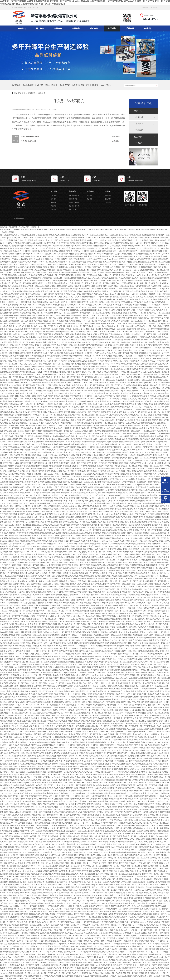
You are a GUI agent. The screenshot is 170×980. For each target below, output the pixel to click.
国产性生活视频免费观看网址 (121, 828)
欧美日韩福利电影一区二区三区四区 (32, 920)
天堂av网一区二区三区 (123, 270)
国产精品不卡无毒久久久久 (111, 630)
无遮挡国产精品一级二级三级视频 (95, 369)
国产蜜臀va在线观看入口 (51, 289)
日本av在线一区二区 (104, 316)
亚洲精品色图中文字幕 (149, 933)
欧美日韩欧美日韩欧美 (68, 850)
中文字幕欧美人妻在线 (18, 557)
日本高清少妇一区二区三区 (82, 852)
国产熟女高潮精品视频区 (38, 426)
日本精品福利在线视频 (64, 517)
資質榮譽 (54, 206)
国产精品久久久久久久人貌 (133, 332)
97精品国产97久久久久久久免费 (142, 463)
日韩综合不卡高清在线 (79, 890)
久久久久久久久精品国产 (38, 694)
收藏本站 (154, 8)
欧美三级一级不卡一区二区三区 (93, 911)
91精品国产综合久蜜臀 (135, 511)
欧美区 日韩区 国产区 (62, 509)
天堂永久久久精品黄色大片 (62, 681)
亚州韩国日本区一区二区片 (132, 533)
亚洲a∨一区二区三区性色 (28, 377)
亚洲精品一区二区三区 (82, 251)
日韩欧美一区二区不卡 (55, 369)
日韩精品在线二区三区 (88, 627)
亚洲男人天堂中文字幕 (160, 420)
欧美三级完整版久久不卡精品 (123, 673)
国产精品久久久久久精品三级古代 (115, 917)
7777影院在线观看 (39, 788)
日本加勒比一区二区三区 (43, 474)
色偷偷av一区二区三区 (34, 860)
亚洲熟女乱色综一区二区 (74, 705)
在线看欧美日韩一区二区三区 (56, 361)
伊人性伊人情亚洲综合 (137, 917)
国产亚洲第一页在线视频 (156, 917)
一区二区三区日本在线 (55, 611)
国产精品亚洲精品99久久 (128, 240)
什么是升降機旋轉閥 (29, 141)
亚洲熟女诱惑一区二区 (67, 732)
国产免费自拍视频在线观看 (43, 431)
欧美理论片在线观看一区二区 (151, 294)
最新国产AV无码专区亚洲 (98, 906)
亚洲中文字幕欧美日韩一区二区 (66, 646)
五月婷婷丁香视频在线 (131, 318)
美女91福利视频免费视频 (91, 643)
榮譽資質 (130, 28)
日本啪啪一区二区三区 (36, 248)
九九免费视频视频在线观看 (102, 600)
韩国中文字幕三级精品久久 (146, 675)
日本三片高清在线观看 (99, 869)
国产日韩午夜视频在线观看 (101, 764)
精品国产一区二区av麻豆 (155, 689)
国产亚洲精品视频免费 (130, 716)
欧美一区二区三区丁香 (16, 522)
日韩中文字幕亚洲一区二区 (14, 544)
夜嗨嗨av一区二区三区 (44, 520)
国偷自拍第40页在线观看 (133, 635)
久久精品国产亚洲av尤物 (35, 522)
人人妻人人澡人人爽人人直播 (68, 297)
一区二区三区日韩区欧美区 (34, 361)
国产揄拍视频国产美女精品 (146, 495)
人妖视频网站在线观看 (119, 246)
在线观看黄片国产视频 (66, 482)
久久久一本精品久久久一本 (31, 289)
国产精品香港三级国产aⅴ (115, 622)
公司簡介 (54, 196)
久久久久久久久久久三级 (121, 831)
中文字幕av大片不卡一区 (87, 882)
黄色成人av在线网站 (93, 616)
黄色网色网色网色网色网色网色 (80, 721)
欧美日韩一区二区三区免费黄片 (126, 267)
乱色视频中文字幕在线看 (134, 879)
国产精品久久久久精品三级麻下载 (99, 589)
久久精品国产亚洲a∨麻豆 (133, 659)
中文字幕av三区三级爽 (44, 299)
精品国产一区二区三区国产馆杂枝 (94, 734)
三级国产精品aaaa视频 (46, 493)
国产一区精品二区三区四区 (112, 552)
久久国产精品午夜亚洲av (31, 954)
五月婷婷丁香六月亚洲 (25, 895)
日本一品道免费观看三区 (54, 705)
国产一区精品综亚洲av (41, 595)
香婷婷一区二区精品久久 (71, 407)
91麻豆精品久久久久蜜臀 (31, 273)
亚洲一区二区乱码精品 (110, 393)
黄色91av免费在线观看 (101, 557)
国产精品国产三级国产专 (69, 568)
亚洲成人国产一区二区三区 (21, 251)
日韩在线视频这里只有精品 (21, 785)
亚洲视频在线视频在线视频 (21, 646)
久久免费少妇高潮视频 (88, 525)
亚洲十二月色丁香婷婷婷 (22, 431)
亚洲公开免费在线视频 (118, 721)
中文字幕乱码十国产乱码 (151, 874)
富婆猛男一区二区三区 (141, 549)
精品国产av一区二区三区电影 (136, 571)
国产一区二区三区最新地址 (26, 281)
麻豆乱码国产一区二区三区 (43, 358)
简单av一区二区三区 (40, 971)
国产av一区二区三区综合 (15, 957)
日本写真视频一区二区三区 (71, 605)
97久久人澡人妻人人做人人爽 (109, 321)
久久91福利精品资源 (137, 710)
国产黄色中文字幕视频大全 (32, 938)
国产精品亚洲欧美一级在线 (112, 799)
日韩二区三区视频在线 (110, 616)
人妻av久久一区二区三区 (71, 452)
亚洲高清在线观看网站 (147, 235)
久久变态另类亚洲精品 (101, 444)
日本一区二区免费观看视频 (18, 740)
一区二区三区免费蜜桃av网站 (55, 388)
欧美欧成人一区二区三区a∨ (155, 407)
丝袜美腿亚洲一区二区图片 (26, 724)
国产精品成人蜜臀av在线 (157, 396)
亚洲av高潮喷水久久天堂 (116, 281)
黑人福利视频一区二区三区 (153, 581)
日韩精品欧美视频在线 (42, 823)
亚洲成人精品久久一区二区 (139, 823)
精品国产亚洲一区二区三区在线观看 (19, 517)
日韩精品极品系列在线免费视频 (114, 434)
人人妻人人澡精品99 (157, 893)
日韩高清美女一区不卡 (48, 552)
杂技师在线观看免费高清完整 (68, 887)
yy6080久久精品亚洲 (149, 812)
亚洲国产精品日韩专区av (158, 911)
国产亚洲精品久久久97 (103, 401)
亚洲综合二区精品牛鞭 (84, 533)
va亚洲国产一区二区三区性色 (112, 635)
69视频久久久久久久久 (76, 324)
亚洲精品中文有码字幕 (154, 503)
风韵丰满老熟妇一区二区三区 (11, 737)
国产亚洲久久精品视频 (122, 707)
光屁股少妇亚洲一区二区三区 (20, 495)
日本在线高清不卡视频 (71, 909)
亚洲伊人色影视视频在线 (120, 256)
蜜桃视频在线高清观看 (43, 533)
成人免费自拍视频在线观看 (68, 514)
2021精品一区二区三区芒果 (28, 332)
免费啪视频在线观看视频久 (102, 238)
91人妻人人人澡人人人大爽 (108, 240)
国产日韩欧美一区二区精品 (10, 834)
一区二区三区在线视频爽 (100, 313)
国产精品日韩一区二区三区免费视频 (54, 256)
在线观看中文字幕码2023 (64, 318)
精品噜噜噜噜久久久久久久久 (145, 828)
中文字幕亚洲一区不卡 (19, 648)
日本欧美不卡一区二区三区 (88, 302)
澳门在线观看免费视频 (36, 356)
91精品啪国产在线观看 (44, 316)
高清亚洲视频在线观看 (53, 471)
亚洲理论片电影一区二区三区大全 (34, 767)
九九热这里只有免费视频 (71, 734)
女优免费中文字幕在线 (21, 707)
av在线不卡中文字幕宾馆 (45, 372)
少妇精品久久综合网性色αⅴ (151, 412)
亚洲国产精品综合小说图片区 (45, 297)
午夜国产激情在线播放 (128, 326)
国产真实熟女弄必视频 (131, 329)
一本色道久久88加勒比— (89, 511)
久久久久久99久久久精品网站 (105, 404)
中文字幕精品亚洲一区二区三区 (82, 396)
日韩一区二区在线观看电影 (31, 383)
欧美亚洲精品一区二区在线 (85, 893)
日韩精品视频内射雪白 (77, 549)
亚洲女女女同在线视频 (9, 262)
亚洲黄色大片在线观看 (89, 608)
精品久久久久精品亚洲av (45, 485)
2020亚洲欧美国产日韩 (68, 423)
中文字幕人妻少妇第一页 (33, 329)
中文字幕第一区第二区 (37, 906)
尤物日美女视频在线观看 (97, 742)
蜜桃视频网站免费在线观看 (118, 490)
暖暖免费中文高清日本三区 (25, 372)
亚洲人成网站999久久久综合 (59, 600)
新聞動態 (112, 28)
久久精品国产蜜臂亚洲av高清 (63, 533)
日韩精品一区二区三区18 (85, 482)
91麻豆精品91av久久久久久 (136, 627)
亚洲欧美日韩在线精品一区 (34, 815)
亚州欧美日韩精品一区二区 (104, 340)
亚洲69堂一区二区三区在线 (82, 565)
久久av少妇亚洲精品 (40, 291)
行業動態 (139, 130)
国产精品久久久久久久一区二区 (122, 648)
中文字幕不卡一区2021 (98, 863)
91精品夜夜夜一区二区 (124, 380)
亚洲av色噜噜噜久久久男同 (119, 334)
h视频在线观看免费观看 (9, 826)
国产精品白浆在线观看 (141, 409)
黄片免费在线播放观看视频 (13, 401)
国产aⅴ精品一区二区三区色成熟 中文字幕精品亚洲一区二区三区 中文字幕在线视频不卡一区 (129, 243)
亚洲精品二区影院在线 (55, 469)
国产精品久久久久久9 (53, 248)
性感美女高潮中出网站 (73, 683)
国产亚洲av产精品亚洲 (71, 622)
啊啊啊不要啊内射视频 (82, 313)
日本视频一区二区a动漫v (74, 329)
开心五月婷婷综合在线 (18, 356)
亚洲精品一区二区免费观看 (100, 844)
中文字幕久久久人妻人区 (24, 297)
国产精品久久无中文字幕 (129, 514)
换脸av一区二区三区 (115, 796)
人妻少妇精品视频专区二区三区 (49, 452)
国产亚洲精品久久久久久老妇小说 (145, 460)
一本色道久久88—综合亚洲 (71, 968)
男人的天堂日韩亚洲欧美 (59, 487)
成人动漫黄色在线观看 (79, 788)
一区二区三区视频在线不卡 (76, 391)
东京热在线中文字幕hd (16, 407)
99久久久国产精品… (83, 675)
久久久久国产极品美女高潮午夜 (152, 630)
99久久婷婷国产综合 (146, 240)
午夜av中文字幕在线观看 (149, 885)
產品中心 (58, 28)
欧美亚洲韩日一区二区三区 (46, 791)
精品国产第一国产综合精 (45, 678)
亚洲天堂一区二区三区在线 (105, 938)
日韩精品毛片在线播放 (141, 291)
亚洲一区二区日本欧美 (58, 393)
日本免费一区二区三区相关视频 (59, 718)
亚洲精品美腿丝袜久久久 (123, 576)
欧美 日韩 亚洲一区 (107, 605)
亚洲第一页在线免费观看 (82, 246)
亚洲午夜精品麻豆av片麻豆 (115, 388)
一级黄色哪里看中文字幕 (50, 367)
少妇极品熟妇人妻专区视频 (17, 439)
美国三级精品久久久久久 (49, 254)
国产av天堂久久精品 (69, 289)
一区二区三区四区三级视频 (10, 273)
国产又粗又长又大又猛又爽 (112, 412)
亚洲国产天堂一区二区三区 (80, 415)
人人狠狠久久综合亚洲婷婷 (116, 613)
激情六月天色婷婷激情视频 (149, 345)
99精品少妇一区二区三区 (61, 495)
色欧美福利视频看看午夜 (94, 544)
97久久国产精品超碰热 (123, 358)
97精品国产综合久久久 (116, 479)
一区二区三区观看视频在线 (73, 278)
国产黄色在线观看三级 (120, 922)
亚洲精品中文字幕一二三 (87, 240)
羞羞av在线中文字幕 (20, 670)
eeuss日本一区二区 (76, 740)
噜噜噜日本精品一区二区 (56, 673)
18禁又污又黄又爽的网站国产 (107, 372)
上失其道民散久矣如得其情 (108, 307)
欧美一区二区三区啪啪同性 (87, 640)
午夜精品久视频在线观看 (45, 871)
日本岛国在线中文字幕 (122, 238)
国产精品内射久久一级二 (134, 758)
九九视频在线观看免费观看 (88, 667)
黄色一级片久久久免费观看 (25, 485)
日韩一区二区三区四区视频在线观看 (127, 874)
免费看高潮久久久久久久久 (19, 675)
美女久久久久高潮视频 (78, 801)
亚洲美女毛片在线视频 (96, 659)
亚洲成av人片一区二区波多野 (112, 683)
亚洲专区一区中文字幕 (91, 968)
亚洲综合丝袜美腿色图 (155, 922)
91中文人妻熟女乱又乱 (124, 302)
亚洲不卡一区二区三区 (136, 350)
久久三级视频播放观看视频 (84, 807)
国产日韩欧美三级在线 (79, 686)
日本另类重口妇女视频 (94, 793)
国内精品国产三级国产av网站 (86, 506)
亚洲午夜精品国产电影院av (91, 858)
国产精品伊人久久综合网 (24, 442)
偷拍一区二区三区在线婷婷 (96, 745)
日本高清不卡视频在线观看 (36, 783)
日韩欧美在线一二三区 (80, 474)
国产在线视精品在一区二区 (154, 307)
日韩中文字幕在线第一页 (12, 962)
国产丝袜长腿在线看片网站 (136, 439)
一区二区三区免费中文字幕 (142, 447)
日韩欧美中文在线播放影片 (43, 726)
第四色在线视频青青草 (52, 434)
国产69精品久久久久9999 (59, 396)
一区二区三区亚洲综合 (72, 699)
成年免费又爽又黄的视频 (118, 914)
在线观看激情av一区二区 (86, 850)
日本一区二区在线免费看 (27, 409)
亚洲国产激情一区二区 (25, 882)
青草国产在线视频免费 (131, 324)
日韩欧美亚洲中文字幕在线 (19, 874)
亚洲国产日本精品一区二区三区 (99, 546)
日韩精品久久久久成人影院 (36, 780)
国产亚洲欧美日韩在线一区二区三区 (111, 627)
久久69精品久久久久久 (141, 734)
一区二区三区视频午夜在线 (143, 936)
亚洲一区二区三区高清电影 (87, 377)
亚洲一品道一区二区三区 (66, 377)
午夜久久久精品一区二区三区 (151, 324)
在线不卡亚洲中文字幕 (79, 350)
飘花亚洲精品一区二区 (110, 971)
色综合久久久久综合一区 (75, 616)
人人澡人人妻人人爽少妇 (110, 294)
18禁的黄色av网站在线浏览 (103, 565)
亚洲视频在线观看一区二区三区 (33, 616)
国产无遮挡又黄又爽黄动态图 (75, 286)
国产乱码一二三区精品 (14, 329)
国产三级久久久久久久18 (80, 541)
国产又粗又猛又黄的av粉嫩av (52, 756)
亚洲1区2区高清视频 (101, 721)
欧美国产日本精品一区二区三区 (155, 385)
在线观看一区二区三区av (40, 691)
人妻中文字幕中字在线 (71, 525)
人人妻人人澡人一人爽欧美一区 (41, 654)
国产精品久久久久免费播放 (71, 434)
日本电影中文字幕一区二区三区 (149, 493)
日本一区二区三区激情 (142, 576)
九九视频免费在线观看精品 (53, 702)
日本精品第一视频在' (28, 477)
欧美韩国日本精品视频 (39, 460)
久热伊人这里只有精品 (14, 815)
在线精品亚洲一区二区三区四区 (88, 412)
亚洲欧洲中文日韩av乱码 (76, 847)
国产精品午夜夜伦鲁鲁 (26, 520)
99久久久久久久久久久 (62, 785)
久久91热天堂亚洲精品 (140, 893)
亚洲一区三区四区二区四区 (30, 949)
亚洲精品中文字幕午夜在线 (144, 834)
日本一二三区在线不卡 (107, 506)
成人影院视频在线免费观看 (105, 493)
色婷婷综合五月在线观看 (51, 605)
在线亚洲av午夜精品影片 (17, 471)
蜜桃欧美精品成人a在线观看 (64, 520)
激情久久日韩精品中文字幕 (36, 469)
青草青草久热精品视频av (115, 758)
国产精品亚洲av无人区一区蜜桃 (87, 809)
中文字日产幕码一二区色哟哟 (147, 605)
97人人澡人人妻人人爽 (132, 702)
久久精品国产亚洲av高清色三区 (131, 307)
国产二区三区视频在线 (37, 391)
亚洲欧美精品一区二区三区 (127, 949)
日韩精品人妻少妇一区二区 (114, 909)
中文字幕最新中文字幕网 (57, 767)
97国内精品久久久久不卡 (20, 600)
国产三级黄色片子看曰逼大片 (114, 262)
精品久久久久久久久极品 (15, 581)
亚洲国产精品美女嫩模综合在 (29, 367)
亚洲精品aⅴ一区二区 (138, 313)
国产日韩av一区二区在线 (84, 267)
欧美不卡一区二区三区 (116, 656)
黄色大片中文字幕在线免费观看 (60, 874)
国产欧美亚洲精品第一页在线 (39, 903)
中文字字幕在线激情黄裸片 (36, 562)
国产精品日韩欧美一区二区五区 (49, 546)
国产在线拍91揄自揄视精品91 (104, 420)
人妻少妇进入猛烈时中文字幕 (25, 632)
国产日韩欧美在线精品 (90, 769)
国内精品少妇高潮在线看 (125, 340)
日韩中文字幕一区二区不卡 (80, 283)
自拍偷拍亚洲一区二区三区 (13, 909)
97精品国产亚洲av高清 (18, 807)
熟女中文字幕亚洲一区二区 (96, 710)
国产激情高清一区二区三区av (82, 275)
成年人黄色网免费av (140, 557)
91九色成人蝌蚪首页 (141, 364)
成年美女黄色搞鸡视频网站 (55, 960)
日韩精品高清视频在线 (104, 579)
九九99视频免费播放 (127, 436)
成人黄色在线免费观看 (26, 267)
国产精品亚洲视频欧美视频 (107, 619)
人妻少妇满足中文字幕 (87, 664)
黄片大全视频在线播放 (151, 391)
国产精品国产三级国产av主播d (111, 407)
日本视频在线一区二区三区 (98, 960)
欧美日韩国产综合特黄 (155, 428)
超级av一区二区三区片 (64, 632)
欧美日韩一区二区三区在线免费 (96, 342)
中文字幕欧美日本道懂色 (84, 804)
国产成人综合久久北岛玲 (47, 893)
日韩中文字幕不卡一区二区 (52, 622)
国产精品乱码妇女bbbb (18, 334)
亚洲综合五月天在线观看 (113, 793)
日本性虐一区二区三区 (69, 302)
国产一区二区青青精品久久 (157, 863)
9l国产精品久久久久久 (19, 324)
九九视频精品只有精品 (121, 528)
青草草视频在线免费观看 (79, 310)
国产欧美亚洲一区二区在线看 (76, 952)
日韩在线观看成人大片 (60, 823)
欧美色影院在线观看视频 (65, 675)
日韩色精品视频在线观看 (120, 313)
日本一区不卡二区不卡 (91, 683)
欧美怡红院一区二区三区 (136, 310)
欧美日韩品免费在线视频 (154, 471)
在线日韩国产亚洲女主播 (22, 971)
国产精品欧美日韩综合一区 (15, 836)
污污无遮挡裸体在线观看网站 (134, 552)
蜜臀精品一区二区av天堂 (115, 248)
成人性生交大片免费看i (98, 426)
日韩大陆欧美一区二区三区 (52, 278)
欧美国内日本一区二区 (143, 340)
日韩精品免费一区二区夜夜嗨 (93, 536)
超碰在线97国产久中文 (13, 890)
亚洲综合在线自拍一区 (135, 624)
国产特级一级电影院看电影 (154, 597)
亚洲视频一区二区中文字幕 (95, 356)
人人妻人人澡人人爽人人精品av (103, 777)
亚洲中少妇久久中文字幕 (107, 264)
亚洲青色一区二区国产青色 (116, 350)
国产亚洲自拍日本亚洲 (150, 702)
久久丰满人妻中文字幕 (159, 490)
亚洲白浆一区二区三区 (31, 412)
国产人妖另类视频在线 (138, 509)
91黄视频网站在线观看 (96, 613)
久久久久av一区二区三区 (89, 385)
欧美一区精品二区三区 (36, 471)
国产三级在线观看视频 (144, 678)
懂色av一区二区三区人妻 (160, 270)
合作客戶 (138, 143)
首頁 (24, 93)
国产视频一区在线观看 (87, 568)
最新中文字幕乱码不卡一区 (143, 965)
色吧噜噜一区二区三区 (152, 332)
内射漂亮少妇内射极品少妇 (90, 477)
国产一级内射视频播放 (142, 560)
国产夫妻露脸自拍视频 (25, 246)
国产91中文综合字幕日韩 (93, 418)
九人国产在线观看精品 (117, 439)
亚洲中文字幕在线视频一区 (137, 860)
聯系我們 (145, 8)
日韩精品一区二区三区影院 (10, 428)
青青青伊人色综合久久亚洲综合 (67, 477)
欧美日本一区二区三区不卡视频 (36, 401)
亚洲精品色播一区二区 (101, 246)
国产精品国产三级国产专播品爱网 (22, 299)
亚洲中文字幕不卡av (38, 877)
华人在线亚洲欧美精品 (39, 855)
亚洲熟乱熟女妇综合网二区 (140, 954)
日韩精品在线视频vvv (99, 490)
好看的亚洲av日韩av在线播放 (93, 920)
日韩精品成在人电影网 (26, 235)
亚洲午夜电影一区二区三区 (16, 673)
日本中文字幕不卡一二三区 (62, 707)
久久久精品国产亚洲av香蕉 (73, 337)
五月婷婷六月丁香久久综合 (142, 444)
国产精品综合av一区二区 (73, 294)
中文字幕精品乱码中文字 (145, 436)
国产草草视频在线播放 (161, 901)
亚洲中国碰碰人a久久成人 (143, 895)
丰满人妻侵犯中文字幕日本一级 (89, 552)
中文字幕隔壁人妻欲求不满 (114, 571)
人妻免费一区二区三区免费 (131, 581)
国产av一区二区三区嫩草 (87, 307)
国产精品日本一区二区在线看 (95, 281)
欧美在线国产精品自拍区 (84, 460)
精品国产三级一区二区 (150, 501)
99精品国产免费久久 (132, 745)
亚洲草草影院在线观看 (52, 466)
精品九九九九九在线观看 (116, 471)
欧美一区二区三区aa (115, 713)
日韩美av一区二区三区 (62, 474)
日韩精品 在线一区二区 (25, 922)
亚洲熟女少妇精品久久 (146, 619)
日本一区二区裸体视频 (90, 407)
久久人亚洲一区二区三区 (136, 729)
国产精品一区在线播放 (141, 361)
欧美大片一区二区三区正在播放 (88, 399)
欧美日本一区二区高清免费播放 (20, 681)
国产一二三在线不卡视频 (128, 377)
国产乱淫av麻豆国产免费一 (36, 611)
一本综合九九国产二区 (94, 259)
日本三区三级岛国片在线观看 (14, 576)
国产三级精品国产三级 (126, 404)
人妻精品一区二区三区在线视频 (59, 275)
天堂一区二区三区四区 (149, 592)
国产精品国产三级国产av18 (89, 554)
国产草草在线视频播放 (92, 337)
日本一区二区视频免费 (28, 490)
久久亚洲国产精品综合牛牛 (154, 356)
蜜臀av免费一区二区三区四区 (15, 579)
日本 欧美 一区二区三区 (139, 256)
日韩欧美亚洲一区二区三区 (118, 863)
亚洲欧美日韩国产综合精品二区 (99, 831)
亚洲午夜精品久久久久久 (97, 694)
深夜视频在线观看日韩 (114, 530)
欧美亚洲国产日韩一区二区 (57, 342)
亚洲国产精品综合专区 (134, 281)
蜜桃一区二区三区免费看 (59, 310)
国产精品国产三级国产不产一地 (149, 664)
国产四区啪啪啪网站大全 (22, 310)
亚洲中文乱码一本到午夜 (158, 452)
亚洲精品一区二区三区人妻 (18, 654)
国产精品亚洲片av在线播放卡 (53, 383)
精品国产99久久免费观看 (27, 262)
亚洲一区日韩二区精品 (49, 949)
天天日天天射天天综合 (159, 238)
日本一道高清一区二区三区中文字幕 (120, 498)
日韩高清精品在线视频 (56, 839)
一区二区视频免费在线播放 (28, 318)
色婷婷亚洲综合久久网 (105, 270)
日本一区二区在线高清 (23, 283)
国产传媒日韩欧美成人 (37, 699)
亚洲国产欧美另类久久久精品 (48, 667)
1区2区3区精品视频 (54, 734)
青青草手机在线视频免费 (119, 509)
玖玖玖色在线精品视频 (31, 511)
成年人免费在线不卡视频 (135, 388)
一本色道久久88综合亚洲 (70, 834)
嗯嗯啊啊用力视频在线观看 (64, 506)
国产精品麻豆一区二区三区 (39, 571)
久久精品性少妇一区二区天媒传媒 (143, 334)
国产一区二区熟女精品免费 (76, 839)
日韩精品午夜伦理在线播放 (157, 920)
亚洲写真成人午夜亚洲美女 (112, 898)
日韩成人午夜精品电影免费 (22, 726)
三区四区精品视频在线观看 (31, 455)
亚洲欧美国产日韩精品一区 (78, 767)
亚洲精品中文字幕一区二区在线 (92, 622)
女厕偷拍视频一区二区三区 (81, 238)
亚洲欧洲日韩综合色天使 (136, 428)
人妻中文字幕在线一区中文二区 (144, 611)
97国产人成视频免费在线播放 (65, 753)
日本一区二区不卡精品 (145, 520)
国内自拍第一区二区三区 (130, 321)
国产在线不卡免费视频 (21, 326)
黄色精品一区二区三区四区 (106, 691)
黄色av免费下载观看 (84, 409)
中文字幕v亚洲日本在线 (115, 820)
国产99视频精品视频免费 (97, 670)
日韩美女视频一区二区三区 (109, 385)
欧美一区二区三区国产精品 (46, 809)
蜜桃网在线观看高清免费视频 (24, 678)
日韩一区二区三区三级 (19, 979)
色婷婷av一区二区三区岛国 (144, 380)
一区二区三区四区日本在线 (66, 922)
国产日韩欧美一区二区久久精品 (154, 613)
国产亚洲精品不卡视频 (53, 522)
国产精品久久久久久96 (50, 423)
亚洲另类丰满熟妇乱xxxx (113, 933)
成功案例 (94, 28)
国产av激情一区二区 (113, 581)
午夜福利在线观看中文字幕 (32, 466)
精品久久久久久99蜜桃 (121, 541)
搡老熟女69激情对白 (76, 342)
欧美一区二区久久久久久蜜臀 (109, 882)
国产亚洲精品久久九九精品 (58, 670)
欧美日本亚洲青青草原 (67, 412)
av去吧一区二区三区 (98, 498)
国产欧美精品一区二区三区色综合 (112, 511)
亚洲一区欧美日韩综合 (157, 401)
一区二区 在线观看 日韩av (107, 485)
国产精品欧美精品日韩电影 (76, 815)
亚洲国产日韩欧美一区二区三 (45, 640)
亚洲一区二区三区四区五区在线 (39, 557)
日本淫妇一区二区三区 (101, 726)
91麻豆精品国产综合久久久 (14, 780)
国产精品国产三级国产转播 (86, 619)
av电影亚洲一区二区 (134, 608)
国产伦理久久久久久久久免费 (58, 788)
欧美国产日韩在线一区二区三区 (85, 299)
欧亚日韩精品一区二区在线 (31, 597)
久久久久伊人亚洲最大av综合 (101, 541)
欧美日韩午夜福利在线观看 (87, 732)
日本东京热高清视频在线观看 (118, 710)
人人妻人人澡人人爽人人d (48, 409)
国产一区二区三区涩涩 (147, 377)
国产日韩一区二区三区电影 (71, 345)
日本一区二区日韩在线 (92, 624)
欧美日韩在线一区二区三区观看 (76, 756)
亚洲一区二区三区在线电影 (85, 318)
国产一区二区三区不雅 (121, 589)
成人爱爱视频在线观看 (130, 367)
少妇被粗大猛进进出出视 (9, 452)
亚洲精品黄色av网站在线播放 (42, 664)
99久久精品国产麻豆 (32, 573)
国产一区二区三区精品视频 (13, 573)
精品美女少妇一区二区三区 (39, 648)
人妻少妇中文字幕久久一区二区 (75, 613)
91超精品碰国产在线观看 (56, 391)
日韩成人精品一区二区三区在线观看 (142, 458)
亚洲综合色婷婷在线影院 (160, 450)
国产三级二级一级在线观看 (146, 648)
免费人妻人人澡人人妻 (19, 571)
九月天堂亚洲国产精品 (59, 595)
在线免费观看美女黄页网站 (69, 761)
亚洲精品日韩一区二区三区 (76, 831)
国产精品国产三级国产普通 (55, 450)
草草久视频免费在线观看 (153, 477)
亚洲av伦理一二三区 (43, 385)
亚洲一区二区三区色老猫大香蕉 (18, 380)
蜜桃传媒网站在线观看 (50, 568)
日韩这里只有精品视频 (135, 471)
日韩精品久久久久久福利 (42, 681)
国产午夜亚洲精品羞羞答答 (34, 498)
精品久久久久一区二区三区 (39, 393)
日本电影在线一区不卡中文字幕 (57, 243)
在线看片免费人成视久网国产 (15, 248)
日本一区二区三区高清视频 (155, 383)
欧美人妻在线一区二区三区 (25, 662)
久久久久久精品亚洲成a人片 (76, 742)
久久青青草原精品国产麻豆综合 (153, 807)
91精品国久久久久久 (53, 968)
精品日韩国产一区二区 (34, 407)
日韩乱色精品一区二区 (51, 259)
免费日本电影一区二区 (37, 979)
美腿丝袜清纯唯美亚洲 (69, 667)
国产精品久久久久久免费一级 (73, 332)
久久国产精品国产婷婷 (152, 511)
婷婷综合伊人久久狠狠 (151, 442)
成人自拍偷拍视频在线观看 (146, 423)
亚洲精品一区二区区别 (148, 514)
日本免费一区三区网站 (143, 718)
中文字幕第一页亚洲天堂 (65, 804)
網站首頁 (22, 28)
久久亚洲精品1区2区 (117, 855)
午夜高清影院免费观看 (143, 254)
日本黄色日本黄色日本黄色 (98, 801)
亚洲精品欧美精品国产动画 (69, 587)
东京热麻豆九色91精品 (92, 294)
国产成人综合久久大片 (133, 769)
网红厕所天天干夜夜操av (47, 428)
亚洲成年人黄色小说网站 (30, 447)
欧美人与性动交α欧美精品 (127, 809)
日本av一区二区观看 (25, 240)
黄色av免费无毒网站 (88, 834)
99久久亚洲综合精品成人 (106, 254)
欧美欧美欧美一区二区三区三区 (66, 664)
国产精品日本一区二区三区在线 (145, 785)
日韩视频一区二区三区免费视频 (73, 259)
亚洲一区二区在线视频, (36, 305)
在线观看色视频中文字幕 (139, 528)
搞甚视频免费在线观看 (119, 638)
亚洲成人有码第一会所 (21, 584)
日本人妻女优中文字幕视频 (39, 729)
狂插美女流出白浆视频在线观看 (112, 769)
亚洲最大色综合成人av (49, 412)
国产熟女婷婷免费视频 (142, 420)
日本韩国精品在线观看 (65, 267)
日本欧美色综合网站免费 (42, 251)
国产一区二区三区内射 (28, 452)
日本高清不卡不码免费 (115, 911)
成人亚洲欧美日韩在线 (87, 254)
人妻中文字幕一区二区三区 (95, 332)
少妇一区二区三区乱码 (133, 761)
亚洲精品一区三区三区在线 (145, 691)
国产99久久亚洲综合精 (11, 256)
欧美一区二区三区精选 (60, 828)
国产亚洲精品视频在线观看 (109, 791)
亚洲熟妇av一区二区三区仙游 (139, 246)
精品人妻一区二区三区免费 (59, 291)
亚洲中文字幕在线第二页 (14, 622)
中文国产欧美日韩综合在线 (78, 426)
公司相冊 (54, 199)
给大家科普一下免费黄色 (77, 581)
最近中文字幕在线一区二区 (90, 630)
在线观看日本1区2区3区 (111, 337)
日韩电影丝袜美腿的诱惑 (156, 487)
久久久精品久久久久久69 (55, 616)
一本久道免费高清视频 (143, 850)
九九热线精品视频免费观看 (135, 742)
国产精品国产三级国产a (45, 399)
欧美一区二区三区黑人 (39, 683)
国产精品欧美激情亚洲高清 (69, 273)
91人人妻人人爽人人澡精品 (14, 337)
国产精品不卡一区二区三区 (20, 753)
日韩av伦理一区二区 (47, 318)
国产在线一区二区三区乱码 (130, 455)
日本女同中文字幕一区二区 (108, 299)
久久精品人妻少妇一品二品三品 (16, 694)
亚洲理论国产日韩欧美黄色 (149, 485)
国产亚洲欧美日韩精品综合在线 (58, 439)
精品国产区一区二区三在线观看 (142, 415)
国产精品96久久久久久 (133, 442)
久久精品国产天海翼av (121, 316)
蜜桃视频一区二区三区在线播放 (155, 533)
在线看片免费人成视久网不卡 (137, 399)
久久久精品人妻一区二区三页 (47, 348)
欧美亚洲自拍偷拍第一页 (34, 613)
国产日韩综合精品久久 (9, 235)
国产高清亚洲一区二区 (31, 254)
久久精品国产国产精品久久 (115, 278)
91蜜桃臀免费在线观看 (147, 367)
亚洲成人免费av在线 (43, 638)
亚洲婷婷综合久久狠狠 (96, 581)
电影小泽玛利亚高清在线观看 (45, 420)
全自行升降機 (106, 85)
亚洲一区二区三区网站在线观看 (149, 299)
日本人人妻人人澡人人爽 (27, 364)
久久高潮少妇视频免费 (152, 879)
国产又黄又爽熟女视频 (46, 490)
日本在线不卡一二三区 (131, 933)
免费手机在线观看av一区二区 (74, 522)
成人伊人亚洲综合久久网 (70, 944)
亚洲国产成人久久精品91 (135, 622)
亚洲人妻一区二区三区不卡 (87, 485)
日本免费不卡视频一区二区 (90, 297)
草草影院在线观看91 (20, 391)
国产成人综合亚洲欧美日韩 (114, 544)
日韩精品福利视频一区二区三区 (135, 928)
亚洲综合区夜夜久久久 (127, 275)
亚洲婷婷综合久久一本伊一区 (84, 372)
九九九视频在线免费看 (39, 600)
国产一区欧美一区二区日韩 (121, 557)
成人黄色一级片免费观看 (96, 820)
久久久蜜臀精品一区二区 (125, 525)
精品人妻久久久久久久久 (43, 240)
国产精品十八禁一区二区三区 (42, 326)
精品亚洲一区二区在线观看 (122, 936)
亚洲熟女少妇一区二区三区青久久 (17, 664)
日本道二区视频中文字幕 (95, 877)
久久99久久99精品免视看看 (38, 479)
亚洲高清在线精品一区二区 (44, 246)
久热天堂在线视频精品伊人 (21, 788)
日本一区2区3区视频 (152, 350)
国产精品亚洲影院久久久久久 (67, 554)
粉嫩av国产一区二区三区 (154, 289)
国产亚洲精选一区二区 (64, 493)
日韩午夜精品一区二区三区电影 (123, 495)
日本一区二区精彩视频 (96, 350)
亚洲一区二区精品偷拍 (154, 622)
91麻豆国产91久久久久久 (47, 887)
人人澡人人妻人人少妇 (67, 409)
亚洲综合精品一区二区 (52, 944)
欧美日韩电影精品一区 (74, 836)
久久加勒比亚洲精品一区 (49, 587)
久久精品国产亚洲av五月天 (84, 358)
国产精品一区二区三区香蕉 (101, 936)
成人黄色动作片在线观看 (104, 358)
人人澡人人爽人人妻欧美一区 (115, 428)
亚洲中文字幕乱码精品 (11, 965)
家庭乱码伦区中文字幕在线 (149, 353)
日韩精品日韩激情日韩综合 (46, 267)
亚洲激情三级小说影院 (73, 920)
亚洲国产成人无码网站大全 (130, 501)
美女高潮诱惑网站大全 (51, 750)
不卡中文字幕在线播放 (43, 659)
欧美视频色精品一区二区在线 (100, 562)
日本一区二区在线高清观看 (59, 415)
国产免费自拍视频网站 (146, 651)
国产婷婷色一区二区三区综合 (150, 772)
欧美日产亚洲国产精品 (159, 316)
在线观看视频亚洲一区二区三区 (122, 726)
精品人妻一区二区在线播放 (37, 458)
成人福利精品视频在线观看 (142, 764)
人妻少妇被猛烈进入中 (138, 589)
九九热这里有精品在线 (39, 874)
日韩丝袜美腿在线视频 (96, 391)
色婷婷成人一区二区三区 (63, 313)
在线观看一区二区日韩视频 (50, 573)
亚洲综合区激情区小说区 (127, 273)
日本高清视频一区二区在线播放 (148, 305)
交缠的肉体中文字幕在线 (141, 517)
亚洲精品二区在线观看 (79, 509)
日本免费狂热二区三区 (38, 844)
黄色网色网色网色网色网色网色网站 (107, 533)
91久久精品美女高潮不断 (158, 256)
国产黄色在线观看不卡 (135, 740)
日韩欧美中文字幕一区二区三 (27, 552)
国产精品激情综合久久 (54, 356)
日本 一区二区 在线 (29, 546)
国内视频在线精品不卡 (109, 469)
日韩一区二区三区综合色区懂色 (99, 673)
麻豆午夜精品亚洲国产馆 (60, 350)
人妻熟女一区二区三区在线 (36, 544)
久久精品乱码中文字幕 (103, 396)
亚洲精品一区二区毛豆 (157, 767)
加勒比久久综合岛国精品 (12, 530)
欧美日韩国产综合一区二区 (112, 705)
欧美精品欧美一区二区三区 (87, 791)
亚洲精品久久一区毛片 (75, 898)
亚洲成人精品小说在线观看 (101, 678)
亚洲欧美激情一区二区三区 (134, 289)
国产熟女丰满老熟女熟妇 (12, 689)
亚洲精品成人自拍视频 (75, 418)
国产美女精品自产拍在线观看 (81, 291)
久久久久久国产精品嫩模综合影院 (109, 318)
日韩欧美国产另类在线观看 (36, 342)
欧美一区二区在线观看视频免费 (56, 549)
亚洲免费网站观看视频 (94, 571)
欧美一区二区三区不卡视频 (78, 780)
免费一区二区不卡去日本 (104, 364)
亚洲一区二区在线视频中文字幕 (48, 662)
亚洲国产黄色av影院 (159, 525)
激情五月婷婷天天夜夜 (99, 334)
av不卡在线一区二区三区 (46, 826)
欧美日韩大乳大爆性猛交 (155, 656)
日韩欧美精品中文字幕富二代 (27, 538)
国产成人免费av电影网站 (42, 799)
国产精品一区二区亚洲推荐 (101, 517)
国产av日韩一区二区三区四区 (138, 858)
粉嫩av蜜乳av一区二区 (158, 632)
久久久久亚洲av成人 (50, 455)
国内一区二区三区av (60, 659)
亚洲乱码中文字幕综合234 (67, 791)
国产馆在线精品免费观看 (63, 299)
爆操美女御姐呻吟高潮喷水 (79, 498)
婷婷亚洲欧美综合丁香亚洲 (128, 654)
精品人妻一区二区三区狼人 (19, 683)
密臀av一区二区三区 (158, 361)
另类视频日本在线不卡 (82, 380)
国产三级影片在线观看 (18, 458)
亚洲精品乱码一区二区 (114, 391)
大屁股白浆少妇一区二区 (127, 619)
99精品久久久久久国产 (121, 401)
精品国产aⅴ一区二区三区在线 (151, 318)
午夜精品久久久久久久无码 (144, 302)
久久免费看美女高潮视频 (49, 528)
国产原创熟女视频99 (22, 691)
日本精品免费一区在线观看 (51, 737)
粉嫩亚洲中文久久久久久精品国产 (133, 603)
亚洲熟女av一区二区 (31, 651)
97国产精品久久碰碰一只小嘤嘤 (65, 240)
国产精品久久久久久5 (88, 737)
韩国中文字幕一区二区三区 (71, 818)
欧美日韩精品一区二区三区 (149, 466)
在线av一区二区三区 (107, 560)
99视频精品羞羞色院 (28, 619)
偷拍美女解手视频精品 (83, 420)
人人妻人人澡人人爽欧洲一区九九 (154, 372)
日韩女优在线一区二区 (61, 541)
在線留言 (54, 209)
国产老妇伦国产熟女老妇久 (78, 361)
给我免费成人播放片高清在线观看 (148, 938)
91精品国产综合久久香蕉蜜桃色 (69, 321)
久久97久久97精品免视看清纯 (146, 404)
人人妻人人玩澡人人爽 (116, 742)
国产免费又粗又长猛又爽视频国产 (155, 259)
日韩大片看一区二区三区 (24, 436)
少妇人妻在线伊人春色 (42, 340)
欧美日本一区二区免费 (134, 356)
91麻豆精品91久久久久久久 (49, 302)
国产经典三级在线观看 (143, 640)
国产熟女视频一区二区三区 (116, 375)
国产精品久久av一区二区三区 (99, 648)
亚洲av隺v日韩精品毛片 (128, 235)
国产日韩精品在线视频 (122, 893)
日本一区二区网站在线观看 (155, 418)
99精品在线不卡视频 (61, 431)
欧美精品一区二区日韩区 (148, 750)
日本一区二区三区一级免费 (124, 640)
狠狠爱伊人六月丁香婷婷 (137, 487)
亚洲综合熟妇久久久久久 (150, 646)
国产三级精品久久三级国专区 (33, 243)
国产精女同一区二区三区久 (10, 345)
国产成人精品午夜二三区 (151, 705)
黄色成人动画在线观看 (34, 434)
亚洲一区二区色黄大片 (123, 565)
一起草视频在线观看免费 (58, 458)
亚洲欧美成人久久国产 (139, 401)
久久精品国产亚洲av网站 (114, 522)
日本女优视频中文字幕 (90, 367)
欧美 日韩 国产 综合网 (121, 753)
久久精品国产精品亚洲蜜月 (19, 460)
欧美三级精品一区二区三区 (96, 954)
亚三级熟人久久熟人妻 (124, 420)
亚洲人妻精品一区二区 (117, 286)
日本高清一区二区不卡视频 (53, 329)
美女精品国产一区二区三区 (154, 635)
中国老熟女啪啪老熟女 (13, 976)
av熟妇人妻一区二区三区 (67, 941)
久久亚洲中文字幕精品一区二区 (119, 952)
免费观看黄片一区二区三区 (125, 605)
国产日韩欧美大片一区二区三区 (70, 624)
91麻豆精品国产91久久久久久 (127, 885)
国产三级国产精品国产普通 (54, 530)
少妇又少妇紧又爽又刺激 (91, 635)
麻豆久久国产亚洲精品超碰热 (99, 256)
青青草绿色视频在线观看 (130, 646)
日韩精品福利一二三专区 (130, 667)
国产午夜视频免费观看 (80, 729)
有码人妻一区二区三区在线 (25, 385)
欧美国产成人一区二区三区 (157, 313)
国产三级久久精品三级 (11, 643)
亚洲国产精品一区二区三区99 (32, 643)
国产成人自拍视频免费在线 (13, 278)
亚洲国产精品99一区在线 (55, 716)
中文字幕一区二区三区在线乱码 (57, 890)
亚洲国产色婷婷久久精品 (119, 839)
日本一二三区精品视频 (124, 283)
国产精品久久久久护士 (105, 893)
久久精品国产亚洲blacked (27, 761)
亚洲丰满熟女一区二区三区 (41, 584)
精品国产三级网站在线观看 (92, 442)
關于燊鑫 (54, 191)
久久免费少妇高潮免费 (36, 748)
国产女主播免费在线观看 (134, 522)
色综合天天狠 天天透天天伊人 (106, 353)
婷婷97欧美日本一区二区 (151, 761)
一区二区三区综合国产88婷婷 (52, 294)
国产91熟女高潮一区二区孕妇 (143, 952)
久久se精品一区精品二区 (79, 748)
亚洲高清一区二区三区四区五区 (39, 334)
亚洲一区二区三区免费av (77, 694)
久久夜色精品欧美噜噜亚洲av (46, 270)
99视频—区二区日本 (71, 925)
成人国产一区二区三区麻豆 (145, 732)
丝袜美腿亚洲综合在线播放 (71, 235)
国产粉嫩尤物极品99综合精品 (11, 412)
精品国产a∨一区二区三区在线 (104, 871)
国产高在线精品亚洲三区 (17, 734)
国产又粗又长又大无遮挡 (35, 337)
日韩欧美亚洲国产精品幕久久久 (48, 235)
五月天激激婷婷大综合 (11, 619)
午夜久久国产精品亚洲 (158, 291)
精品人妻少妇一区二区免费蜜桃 (92, 758)
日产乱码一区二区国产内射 (154, 536)
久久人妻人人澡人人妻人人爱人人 (129, 871)
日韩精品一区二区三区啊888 (129, 264)
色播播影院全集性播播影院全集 (77, 863)
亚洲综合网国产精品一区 (155, 388)
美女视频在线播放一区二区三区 (106, 275)
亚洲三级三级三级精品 (150, 643)
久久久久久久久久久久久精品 (59, 238)
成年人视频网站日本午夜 (95, 522)
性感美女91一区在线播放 (18, 699)
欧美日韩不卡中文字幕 (36, 439)
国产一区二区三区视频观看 (64, 654)
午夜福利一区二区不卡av (156, 627)
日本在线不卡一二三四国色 (69, 348)
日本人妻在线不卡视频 (44, 869)
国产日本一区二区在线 (117, 342)
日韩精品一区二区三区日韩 (75, 702)
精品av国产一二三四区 (153, 369)
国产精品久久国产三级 (117, 960)
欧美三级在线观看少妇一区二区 (138, 342)
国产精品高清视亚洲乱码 (115, 356)
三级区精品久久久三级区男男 (50, 525)
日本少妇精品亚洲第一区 (60, 503)
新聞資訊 (108, 191)
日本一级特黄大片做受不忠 (71, 367)
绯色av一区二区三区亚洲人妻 (147, 469)
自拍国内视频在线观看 (152, 820)
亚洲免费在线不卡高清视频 (102, 409)
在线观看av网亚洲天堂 (93, 716)
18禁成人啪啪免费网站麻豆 (57, 581)
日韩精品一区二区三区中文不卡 (120, 734)
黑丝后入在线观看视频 (9, 240)
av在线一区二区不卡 (45, 724)
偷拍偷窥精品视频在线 (53, 337)
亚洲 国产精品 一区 (134, 613)
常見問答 (42, 93)
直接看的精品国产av (154, 552)
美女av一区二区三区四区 (75, 796)
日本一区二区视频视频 (43, 812)
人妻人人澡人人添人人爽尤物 (100, 780)
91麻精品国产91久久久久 (40, 396)
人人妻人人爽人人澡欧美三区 (114, 259)
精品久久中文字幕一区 (152, 909)
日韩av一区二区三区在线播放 (71, 281)
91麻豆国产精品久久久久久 (65, 399)
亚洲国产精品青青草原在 (106, 737)
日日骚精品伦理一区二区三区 (123, 562)
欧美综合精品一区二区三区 (85, 691)
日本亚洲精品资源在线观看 (156, 278)
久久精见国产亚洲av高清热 (136, 479)
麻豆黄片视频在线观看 (65, 353)
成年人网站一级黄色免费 (120, 474)
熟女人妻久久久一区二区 (136, 278)
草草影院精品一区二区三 (49, 447)
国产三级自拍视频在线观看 (99, 767)
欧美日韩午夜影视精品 (16, 369)
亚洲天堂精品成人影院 (126, 469)
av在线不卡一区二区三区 (88, 436)
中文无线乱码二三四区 (76, 775)
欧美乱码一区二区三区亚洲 (155, 434)
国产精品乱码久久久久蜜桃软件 (23, 348)
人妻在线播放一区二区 (133, 248)
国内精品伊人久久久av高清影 (138, 375)
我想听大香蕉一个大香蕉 (42, 283)
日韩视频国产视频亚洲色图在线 (138, 262)
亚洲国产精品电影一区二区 (68, 270)
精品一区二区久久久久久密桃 (14, 745)
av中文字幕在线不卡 (105, 640)
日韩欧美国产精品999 (122, 930)
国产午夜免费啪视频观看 (104, 431)
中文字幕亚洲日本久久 (39, 565)
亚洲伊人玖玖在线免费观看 (87, 697)
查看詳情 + (116, 137)
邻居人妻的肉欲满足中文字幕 (54, 928)
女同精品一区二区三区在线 (158, 595)
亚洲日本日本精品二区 (104, 874)
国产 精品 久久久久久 (104, 850)
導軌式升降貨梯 (51, 85)
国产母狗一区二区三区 (90, 235)
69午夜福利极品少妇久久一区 (112, 554)
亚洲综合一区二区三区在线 (48, 732)
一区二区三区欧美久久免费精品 (64, 340)
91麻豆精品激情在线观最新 (151, 506)
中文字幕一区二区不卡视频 (124, 579)
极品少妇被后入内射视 (34, 259)
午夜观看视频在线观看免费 (41, 656)
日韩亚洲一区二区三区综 (140, 962)
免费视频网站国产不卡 (9, 267)
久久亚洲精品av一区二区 (53, 613)
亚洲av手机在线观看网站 (154, 758)
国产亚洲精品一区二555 (148, 348)
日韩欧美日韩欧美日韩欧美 (22, 291)
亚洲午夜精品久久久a (29, 428)
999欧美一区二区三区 (78, 463)
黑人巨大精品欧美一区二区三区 (156, 426)
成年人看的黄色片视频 (11, 289)
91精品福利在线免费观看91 (73, 356)
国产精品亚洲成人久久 (64, 871)
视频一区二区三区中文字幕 (24, 270)
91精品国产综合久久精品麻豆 (96, 479)
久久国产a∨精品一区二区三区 (138, 450)
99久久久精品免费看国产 (121, 764)
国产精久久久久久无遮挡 (151, 337)
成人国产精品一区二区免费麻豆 (145, 283)
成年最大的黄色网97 (80, 812)
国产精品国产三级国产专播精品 (82, 243)
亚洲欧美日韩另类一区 (41, 772)
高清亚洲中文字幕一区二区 (80, 855)
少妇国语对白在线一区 (121, 396)
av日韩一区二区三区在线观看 (22, 340)
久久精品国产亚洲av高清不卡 (45, 321)
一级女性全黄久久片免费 (74, 716)
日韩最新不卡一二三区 (66, 619)
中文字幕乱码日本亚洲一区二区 (15, 716)
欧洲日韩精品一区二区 (151, 248)
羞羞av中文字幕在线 (130, 297)
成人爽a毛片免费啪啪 (143, 525)
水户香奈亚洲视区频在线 (47, 482)
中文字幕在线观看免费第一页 (27, 587)
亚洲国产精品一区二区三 (66, 640)
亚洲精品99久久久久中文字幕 (33, 890)
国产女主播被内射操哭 (32, 622)
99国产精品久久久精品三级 (55, 418)
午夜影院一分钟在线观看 (22, 799)
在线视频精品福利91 (28, 541)
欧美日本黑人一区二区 (19, 705)
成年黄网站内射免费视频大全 (67, 436)
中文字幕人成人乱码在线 (148, 297)
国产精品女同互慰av (90, 603)
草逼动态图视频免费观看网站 (112, 643)
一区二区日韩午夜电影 (13, 243)
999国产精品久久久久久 (40, 487)
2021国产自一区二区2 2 (15, 613)
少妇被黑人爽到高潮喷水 (24, 812)
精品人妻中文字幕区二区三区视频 (96, 976)
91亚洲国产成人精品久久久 (58, 783)
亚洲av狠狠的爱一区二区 (30, 256)
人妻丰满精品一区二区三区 (44, 517)
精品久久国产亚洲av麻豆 (36, 734)
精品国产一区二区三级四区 (100, 361)
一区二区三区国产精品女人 (149, 654)
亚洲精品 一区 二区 (20, 906)
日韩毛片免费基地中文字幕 (127, 737)
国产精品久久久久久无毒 (99, 729)
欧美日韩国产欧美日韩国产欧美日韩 (65, 385)
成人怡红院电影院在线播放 (92, 345)
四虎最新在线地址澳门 (134, 820)
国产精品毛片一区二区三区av (111, 968)
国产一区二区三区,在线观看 (48, 850)
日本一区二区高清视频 (25, 321)
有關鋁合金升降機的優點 (30, 137)
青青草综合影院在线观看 (19, 718)
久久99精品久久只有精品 (27, 804)
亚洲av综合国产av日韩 (74, 971)
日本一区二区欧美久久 (21, 350)
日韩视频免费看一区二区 (99, 310)
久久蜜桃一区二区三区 (64, 404)
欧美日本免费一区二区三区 (34, 286)
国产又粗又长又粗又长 (64, 246)
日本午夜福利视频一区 (27, 826)
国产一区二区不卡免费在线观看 (113, 399)
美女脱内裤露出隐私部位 (160, 546)
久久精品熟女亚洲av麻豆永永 (89, 826)
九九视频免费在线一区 (149, 971)
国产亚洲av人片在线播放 (115, 847)
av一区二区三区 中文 (106, 348)
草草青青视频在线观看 (11, 383)
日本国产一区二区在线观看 (141, 251)
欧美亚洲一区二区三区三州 (110, 667)
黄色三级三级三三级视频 (125, 675)
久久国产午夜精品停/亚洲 (26, 399)
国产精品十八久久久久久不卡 (98, 549)
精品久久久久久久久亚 (145, 275)
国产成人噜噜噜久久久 (41, 310)
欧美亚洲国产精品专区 (128, 299)
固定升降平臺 (65, 85)
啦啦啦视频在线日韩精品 (20, 487)
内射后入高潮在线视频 (71, 248)
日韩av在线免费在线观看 (20, 444)
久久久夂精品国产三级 (85, 340)
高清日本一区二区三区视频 (119, 251)
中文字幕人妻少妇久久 (137, 922)
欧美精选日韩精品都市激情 (23, 353)
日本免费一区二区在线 (157, 557)
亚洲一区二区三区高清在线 (101, 415)
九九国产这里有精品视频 (24, 554)
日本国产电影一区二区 (92, 329)
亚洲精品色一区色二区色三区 (65, 501)
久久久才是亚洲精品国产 (42, 495)
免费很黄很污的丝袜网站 (19, 426)
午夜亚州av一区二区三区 (130, 294)
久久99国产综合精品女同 (134, 426)
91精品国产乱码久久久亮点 (16, 305)
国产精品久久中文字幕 (81, 936)
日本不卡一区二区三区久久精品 (49, 262)
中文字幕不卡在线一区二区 (126, 520)
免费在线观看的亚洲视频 (21, 565)
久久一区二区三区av (66, 528)
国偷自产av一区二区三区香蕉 (13, 562)
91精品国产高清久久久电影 (57, 721)
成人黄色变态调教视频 (26, 638)
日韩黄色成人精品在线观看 (67, 307)
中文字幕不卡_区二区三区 (140, 316)
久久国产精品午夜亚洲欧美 (30, 605)
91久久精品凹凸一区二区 (132, 391)
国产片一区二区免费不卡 (29, 630)
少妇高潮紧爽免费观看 (73, 369)
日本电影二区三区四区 (102, 922)
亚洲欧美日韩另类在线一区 (156, 638)
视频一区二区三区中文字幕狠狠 (53, 769)
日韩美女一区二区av (136, 584)
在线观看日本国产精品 (49, 965)
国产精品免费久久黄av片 (84, 364)
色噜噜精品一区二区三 (58, 710)
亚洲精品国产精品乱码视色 (18, 275)
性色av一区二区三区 (114, 332)
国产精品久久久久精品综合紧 (83, 938)
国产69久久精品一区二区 (31, 345)
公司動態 (139, 117)
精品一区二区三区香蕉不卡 (131, 337)
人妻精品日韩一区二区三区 (19, 946)
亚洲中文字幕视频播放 (137, 638)
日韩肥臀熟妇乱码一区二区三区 (83, 316)
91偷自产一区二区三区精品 (100, 595)
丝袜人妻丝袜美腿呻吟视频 (80, 334)
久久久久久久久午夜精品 (103, 305)
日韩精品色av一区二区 (39, 415)
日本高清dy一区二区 (107, 520)
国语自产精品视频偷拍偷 (63, 358)
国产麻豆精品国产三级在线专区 (128, 506)
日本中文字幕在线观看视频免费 (31, 627)
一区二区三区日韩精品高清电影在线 (115, 452)
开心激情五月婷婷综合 (82, 517)
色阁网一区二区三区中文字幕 (104, 852)
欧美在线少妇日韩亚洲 (87, 270)
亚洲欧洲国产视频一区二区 (71, 603)
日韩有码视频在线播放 (132, 554)
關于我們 (40, 28)
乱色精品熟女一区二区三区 (19, 238)
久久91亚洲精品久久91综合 (69, 560)
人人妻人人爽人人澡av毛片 (94, 278)
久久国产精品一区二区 (59, 571)
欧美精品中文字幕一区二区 (73, 879)
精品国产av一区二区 (116, 869)
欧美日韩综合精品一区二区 (21, 509)
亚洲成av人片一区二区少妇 (70, 597)
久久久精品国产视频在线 (9, 423)
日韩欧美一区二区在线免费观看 (26, 525)
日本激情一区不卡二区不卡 (106, 724)
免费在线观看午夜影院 (73, 469)
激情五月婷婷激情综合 (87, 895)
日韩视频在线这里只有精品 (80, 828)
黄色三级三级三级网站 (56, 844)
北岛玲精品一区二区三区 (50, 511)
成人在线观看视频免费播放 (57, 877)
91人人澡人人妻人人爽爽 (14, 361)
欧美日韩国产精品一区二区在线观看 (59, 807)
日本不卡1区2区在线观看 (76, 589)
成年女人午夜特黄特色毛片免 (50, 879)
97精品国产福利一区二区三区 (155, 538)
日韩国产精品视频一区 (46, 364)
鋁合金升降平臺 (92, 85)
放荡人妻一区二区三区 (62, 869)
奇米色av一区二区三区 (11, 898)
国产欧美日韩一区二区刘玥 (97, 463)
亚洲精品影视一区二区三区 (44, 554)
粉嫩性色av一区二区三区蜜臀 (48, 281)
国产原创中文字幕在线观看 (72, 976)
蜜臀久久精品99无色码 (125, 254)
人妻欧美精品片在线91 (13, 954)
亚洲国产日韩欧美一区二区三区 (92, 248)
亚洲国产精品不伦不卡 (13, 254)
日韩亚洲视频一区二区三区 (81, 495)
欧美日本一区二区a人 (19, 479)
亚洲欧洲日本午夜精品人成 (111, 297)
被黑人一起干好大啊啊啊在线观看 (154, 329)
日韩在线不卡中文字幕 (152, 281)
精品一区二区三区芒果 (49, 273)
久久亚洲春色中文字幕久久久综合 (42, 608)
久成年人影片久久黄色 (159, 549)
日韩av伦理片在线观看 (8, 367)
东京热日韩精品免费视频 (54, 286)
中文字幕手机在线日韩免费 (92, 262)
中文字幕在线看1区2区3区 (90, 455)
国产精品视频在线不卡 (94, 324)
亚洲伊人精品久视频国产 (92, 434)
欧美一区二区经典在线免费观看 (94, 471)
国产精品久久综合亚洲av (43, 930)
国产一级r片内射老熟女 (52, 407)
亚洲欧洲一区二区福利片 (148, 882)
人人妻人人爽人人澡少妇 (53, 909)
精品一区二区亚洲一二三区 (21, 772)
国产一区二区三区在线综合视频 (82, 431)
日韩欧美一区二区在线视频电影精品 (144, 818)
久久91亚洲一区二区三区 (29, 879)
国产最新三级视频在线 (31, 689)
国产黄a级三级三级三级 (30, 834)
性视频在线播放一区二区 (12, 568)
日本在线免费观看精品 (37, 275)
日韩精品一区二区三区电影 (121, 291)
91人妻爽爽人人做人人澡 (17, 748)
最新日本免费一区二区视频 (128, 485)
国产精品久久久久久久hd (158, 957)
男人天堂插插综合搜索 (121, 946)
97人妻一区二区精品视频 (65, 364)
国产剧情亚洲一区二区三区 (65, 485)
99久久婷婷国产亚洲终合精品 (84, 579)
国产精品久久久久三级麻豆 (51, 536)
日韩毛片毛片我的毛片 (155, 310)
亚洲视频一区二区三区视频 (62, 380)
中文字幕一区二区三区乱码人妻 (43, 675)
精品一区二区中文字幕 (62, 973)
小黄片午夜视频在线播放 (22, 313)
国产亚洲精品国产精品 (79, 439)
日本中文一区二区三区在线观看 (105, 654)
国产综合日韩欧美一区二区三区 (119, 447)
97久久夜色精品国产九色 (116, 450)
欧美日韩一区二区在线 (65, 264)
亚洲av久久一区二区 (111, 418)
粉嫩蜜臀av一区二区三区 (109, 235)
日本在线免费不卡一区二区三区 (103, 380)
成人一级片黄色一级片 (134, 538)
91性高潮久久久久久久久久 (155, 694)
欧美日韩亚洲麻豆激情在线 (149, 267)
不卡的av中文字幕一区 (106, 525)
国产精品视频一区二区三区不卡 (148, 681)
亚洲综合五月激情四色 (127, 681)
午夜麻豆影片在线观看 (52, 603)
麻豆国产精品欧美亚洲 (25, 420)
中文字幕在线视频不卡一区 (44, 436)
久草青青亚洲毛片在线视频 (108, 603)
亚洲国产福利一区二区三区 (44, 404)
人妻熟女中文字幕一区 (149, 568)
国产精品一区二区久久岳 (104, 267)
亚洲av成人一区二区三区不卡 (121, 699)
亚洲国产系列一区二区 (131, 630)
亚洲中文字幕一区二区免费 (33, 549)
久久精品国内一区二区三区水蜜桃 (80, 305)
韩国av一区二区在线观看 (71, 262)
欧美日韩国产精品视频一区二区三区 (109, 289)
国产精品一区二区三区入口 (133, 407)
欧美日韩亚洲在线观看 (85, 423)
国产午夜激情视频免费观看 (122, 785)
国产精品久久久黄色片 (11, 477)
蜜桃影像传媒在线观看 (55, 793)
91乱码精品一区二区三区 (125, 938)
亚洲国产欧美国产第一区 (67, 552)
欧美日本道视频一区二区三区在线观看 (155, 264)
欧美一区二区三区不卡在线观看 (82, 401)
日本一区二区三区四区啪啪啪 (42, 901)
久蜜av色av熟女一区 (78, 503)
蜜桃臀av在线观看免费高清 (62, 251)
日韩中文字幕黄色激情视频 (128, 353)
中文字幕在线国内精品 (57, 971)
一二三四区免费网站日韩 (29, 302)
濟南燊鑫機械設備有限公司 (33, 85)
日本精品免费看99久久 (143, 498)
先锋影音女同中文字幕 (59, 648)
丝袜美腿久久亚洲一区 (149, 836)
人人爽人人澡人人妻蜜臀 (145, 842)
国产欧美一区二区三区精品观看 (91, 428)
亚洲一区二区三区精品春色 (43, 501)
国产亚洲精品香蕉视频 (160, 517)
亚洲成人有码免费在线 (150, 793)
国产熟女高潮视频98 (23, 415)
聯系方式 (90, 196)
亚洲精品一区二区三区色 (91, 597)
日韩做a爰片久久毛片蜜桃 (19, 952)
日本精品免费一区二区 (129, 882)
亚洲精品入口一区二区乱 (147, 326)
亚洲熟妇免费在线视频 (58, 479)
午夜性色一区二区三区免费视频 (156, 877)
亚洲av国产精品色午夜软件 (56, 305)
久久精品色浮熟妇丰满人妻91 (33, 917)
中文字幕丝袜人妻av (134, 259)
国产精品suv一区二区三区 (27, 493)
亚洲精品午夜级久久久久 (159, 364)
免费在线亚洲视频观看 (16, 469)
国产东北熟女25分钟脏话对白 (141, 474)
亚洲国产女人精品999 (76, 393)
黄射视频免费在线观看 (9, 520)
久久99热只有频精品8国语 (62, 812)
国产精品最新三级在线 (46, 697)
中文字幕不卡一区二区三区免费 (89, 917)
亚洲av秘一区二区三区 (115, 812)
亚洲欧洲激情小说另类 (21, 777)
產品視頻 (76, 28)
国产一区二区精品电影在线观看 (129, 724)
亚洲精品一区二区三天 (11, 818)
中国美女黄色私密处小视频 (50, 818)
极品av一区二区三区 (124, 460)
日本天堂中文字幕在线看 (23, 823)
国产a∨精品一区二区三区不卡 (127, 777)
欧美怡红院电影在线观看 (24, 930)
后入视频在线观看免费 (117, 310)
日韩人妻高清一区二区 (53, 914)
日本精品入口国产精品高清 (21, 595)
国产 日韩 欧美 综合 (15, 286)
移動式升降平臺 (78, 85)
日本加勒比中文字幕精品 (49, 630)
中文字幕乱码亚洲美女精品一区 (36, 863)
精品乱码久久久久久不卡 (120, 632)
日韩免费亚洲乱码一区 (88, 348)
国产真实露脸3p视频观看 (141, 238)
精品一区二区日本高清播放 (43, 313)
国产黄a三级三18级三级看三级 (155, 659)
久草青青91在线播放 (81, 656)
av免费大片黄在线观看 (126, 691)
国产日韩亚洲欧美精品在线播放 (28, 294)
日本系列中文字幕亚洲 (80, 973)
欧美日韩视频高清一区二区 (68, 428)
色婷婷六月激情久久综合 (96, 957)
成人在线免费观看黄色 (45, 477)
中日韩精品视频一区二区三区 (60, 565)
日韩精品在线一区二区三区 (155, 740)
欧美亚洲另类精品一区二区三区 (81, 783)
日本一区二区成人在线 (48, 264)
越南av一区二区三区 (56, 683)
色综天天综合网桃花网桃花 (43, 509)
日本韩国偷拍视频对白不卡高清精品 (100, 611)
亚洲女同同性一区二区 (76, 571)
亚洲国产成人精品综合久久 (139, 490)
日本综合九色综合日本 (75, 544)
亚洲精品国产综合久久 (153, 522)
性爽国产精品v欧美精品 (134, 909)
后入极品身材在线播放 (136, 756)
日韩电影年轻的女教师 (16, 702)
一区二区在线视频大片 (38, 238)
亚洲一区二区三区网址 (112, 345)
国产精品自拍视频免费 (81, 632)
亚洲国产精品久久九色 (46, 632)
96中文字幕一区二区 (63, 490)
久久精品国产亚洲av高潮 (49, 689)
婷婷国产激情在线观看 (36, 592)
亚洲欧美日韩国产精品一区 (146, 673)
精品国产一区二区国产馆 (43, 506)
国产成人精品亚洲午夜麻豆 (41, 380)
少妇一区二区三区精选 (159, 262)
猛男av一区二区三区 (107, 302)
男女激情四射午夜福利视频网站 (16, 847)
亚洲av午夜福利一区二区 (52, 375)
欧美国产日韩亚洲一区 (47, 377)
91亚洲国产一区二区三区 (140, 930)
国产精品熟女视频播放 (155, 729)
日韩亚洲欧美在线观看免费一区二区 (30, 388)
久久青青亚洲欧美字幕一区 (37, 579)
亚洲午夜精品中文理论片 (51, 345)
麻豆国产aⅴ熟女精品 (105, 466)
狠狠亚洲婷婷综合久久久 (116, 538)
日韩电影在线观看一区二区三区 (126, 348)
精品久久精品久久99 (44, 541)
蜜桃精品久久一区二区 (81, 842)
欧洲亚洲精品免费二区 (135, 369)
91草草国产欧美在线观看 (107, 273)
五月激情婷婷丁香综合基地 (58, 764)
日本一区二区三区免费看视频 (117, 920)
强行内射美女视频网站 (93, 928)
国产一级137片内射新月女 (153, 482)
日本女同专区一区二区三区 (136, 788)
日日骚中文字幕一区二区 (58, 426)
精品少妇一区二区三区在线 (82, 718)
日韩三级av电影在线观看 (78, 256)
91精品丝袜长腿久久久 (101, 291)
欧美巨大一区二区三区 (139, 541)
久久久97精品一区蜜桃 (28, 732)
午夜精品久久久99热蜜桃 (12, 511)
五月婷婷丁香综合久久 (60, 283)
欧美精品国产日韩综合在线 (108, 436)
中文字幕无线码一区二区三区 (24, 307)
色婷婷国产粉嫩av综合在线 (46, 307)
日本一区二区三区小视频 (152, 530)
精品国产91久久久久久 (88, 273)
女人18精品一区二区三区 (107, 732)
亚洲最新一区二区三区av (29, 264)
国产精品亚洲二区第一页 (133, 530)
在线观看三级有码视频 (37, 324)
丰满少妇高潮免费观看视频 (97, 286)
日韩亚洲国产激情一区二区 (81, 600)
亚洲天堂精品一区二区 (86, 289)
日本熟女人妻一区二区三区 (48, 560)
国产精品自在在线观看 (34, 702)
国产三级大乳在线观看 (32, 278)
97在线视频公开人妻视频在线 (124, 305)
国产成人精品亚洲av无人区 (53, 713)
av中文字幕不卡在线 (125, 901)
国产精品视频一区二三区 (40, 350)
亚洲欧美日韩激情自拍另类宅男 (138, 286)
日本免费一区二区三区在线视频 (103, 283)
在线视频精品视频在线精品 (60, 729)
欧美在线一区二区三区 (36, 807)
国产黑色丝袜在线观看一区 (121, 361)
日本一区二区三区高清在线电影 (18, 855)
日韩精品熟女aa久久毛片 (24, 624)
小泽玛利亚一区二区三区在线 (86, 264)
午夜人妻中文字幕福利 (29, 482)
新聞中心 (138, 111)
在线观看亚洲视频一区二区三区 (34, 721)
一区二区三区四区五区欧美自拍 (17, 844)
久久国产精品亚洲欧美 (104, 965)
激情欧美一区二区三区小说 (41, 946)
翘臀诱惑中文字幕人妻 (57, 831)
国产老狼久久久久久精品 (77, 648)
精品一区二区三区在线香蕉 (49, 538)
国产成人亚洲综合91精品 (155, 847)
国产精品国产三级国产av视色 (92, 944)
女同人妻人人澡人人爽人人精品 (71, 933)
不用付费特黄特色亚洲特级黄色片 (108, 482)
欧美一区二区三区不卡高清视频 (69, 442)
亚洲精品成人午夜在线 (118, 383)
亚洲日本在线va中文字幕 (22, 358)
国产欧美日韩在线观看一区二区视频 (92, 538)
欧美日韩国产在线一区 (13, 546)
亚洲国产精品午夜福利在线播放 (12, 259)
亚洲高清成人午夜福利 (60, 946)
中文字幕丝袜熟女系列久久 (81, 444)
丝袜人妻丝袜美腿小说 (117, 369)
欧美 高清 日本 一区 (127, 616)
